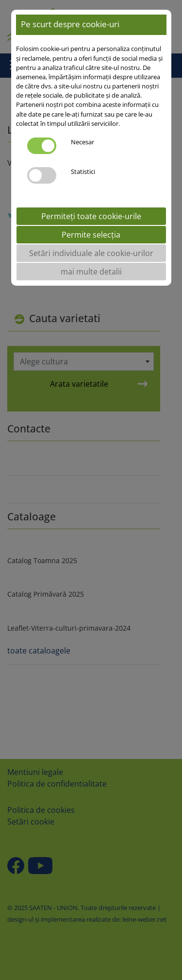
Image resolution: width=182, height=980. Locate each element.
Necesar (83, 142)
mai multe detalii (91, 272)
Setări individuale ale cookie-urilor (91, 253)
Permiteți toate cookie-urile (91, 216)
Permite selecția (91, 235)
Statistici (83, 172)
